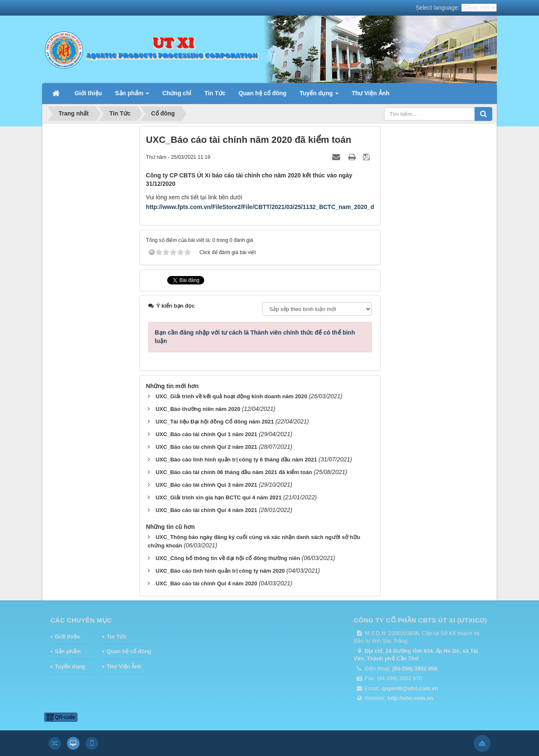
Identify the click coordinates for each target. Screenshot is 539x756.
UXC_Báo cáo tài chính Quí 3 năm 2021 (206, 485)
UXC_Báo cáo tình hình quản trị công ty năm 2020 (220, 571)
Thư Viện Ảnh (124, 666)
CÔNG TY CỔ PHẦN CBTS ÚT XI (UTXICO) (420, 620)
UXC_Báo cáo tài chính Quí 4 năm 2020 (206, 583)
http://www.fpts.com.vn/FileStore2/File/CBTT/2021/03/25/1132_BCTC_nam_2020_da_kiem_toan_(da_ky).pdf (295, 207)
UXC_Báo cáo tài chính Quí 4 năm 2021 (206, 510)
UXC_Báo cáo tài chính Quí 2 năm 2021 (206, 447)
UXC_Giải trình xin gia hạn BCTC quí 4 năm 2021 (218, 497)
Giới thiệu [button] (88, 93)
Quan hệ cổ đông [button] (262, 93)
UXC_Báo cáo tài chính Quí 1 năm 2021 (206, 434)
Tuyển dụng (70, 666)
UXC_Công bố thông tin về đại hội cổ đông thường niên (228, 558)
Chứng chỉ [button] (177, 93)
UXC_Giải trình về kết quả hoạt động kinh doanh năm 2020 (231, 396)
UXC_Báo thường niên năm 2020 (198, 409)
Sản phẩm (68, 651)
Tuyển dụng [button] (319, 96)
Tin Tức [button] (215, 93)
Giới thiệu (67, 637)
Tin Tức (116, 637)
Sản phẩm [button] (132, 96)
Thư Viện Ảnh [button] (371, 93)
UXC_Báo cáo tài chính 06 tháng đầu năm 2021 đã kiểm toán (234, 472)
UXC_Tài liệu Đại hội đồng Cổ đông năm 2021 (215, 422)
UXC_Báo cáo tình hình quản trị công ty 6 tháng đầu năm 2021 (236, 460)
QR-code (61, 717)
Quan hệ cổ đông (127, 651)
